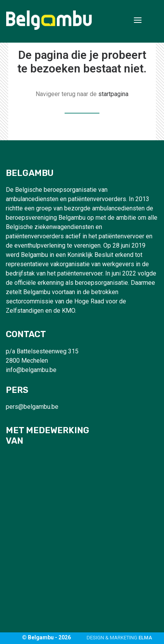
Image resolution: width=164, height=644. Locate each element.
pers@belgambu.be (32, 407)
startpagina (113, 94)
